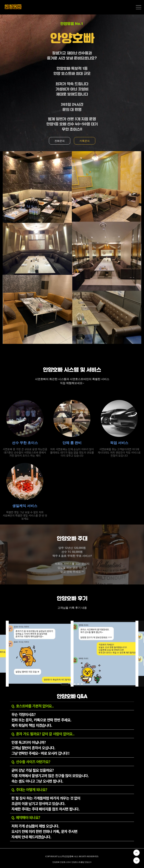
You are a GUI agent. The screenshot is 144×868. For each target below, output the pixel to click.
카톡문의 (85, 141)
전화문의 (60, 141)
